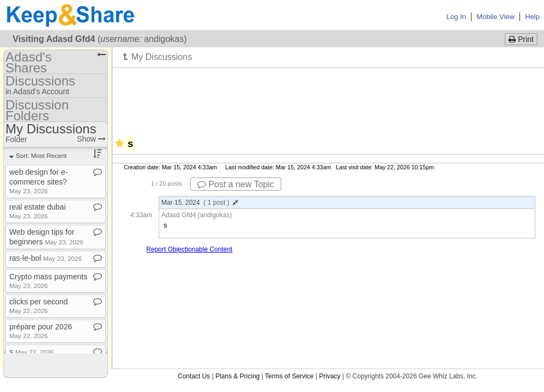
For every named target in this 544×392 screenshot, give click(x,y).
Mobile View (495, 17)
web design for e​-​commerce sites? (38, 181)
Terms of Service (289, 376)
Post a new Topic (236, 184)
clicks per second (38, 306)
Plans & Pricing (237, 376)
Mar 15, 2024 (200, 203)
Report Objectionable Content (189, 249)
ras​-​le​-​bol (46, 258)
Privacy (330, 376)
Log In (456, 17)
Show (91, 139)
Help (532, 17)
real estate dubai (38, 211)
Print (521, 39)
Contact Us (194, 376)
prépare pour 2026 (41, 331)
